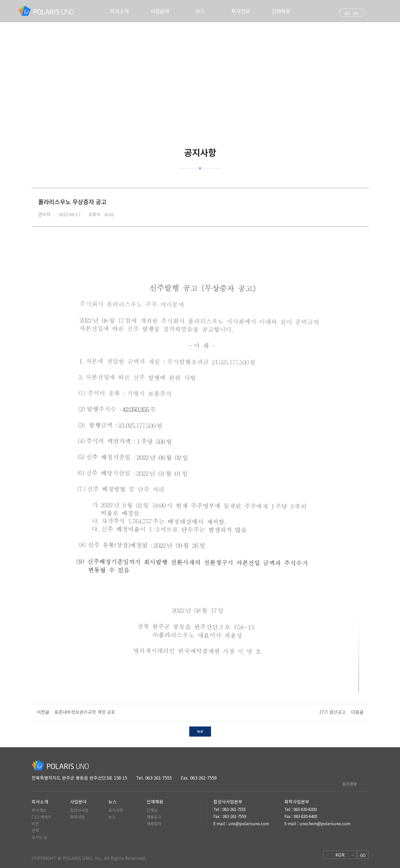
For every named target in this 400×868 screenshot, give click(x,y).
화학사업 (77, 817)
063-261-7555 (158, 778)
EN (356, 13)
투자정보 (241, 11)
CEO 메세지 (41, 817)
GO (363, 855)
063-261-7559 (203, 778)
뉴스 (200, 11)
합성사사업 (79, 810)
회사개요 (39, 810)
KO (347, 13)
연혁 (35, 830)
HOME (183, 73)
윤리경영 (349, 784)
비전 (35, 824)
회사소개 (119, 11)
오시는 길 (39, 837)
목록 (200, 732)
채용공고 (154, 817)
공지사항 (116, 810)
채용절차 (154, 824)
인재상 (152, 810)
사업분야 (160, 11)
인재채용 (281, 11)
